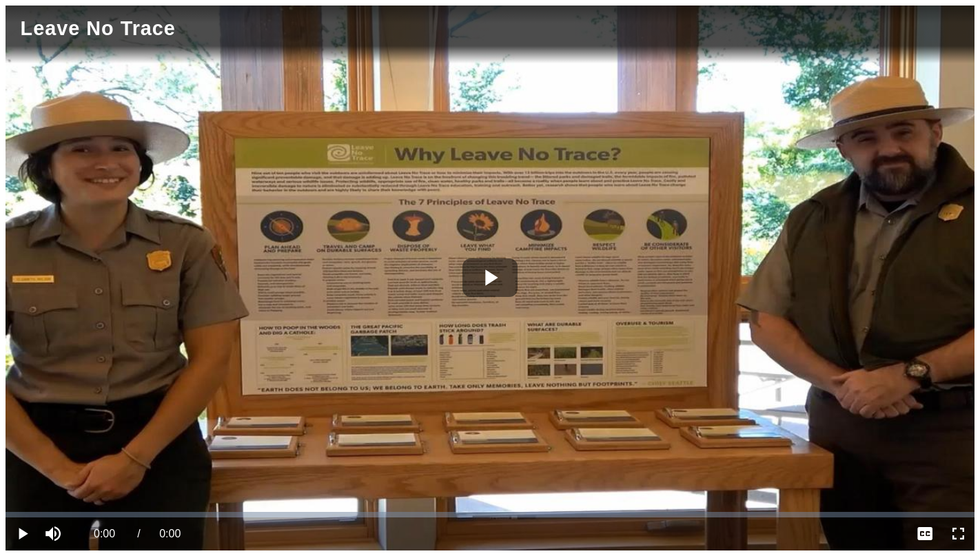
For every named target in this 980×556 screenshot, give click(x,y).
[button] (55, 534)
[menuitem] (925, 534)
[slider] (490, 515)
